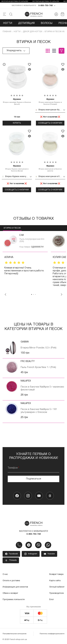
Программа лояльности (14, 599)
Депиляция (26, 23)
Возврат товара (56, 574)
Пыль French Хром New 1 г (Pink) (38, 367)
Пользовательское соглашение (14, 634)
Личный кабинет (57, 587)
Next (62, 294)
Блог (52, 599)
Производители (57, 593)
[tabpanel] (25, 262)
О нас (5, 574)
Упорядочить (16, 51)
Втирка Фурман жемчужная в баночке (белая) (17, 168)
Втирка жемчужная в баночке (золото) (50, 168)
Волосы (47, 23)
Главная (7, 32)
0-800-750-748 (45, 6)
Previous (5, 294)
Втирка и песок (12, 228)
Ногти (8, 23)
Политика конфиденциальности (52, 634)
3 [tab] (35, 294)
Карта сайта (55, 581)
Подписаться (34, 479)
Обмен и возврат (10, 593)
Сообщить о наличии (50, 123)
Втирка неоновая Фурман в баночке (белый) (17, 102)
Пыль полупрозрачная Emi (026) (32, 240)
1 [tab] (32, 294)
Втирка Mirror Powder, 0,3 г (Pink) (38, 348)
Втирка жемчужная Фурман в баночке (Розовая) (50, 102)
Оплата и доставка (11, 581)
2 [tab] (33, 294)
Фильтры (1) (62, 51)
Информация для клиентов (15, 587)
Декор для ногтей (33, 32)
